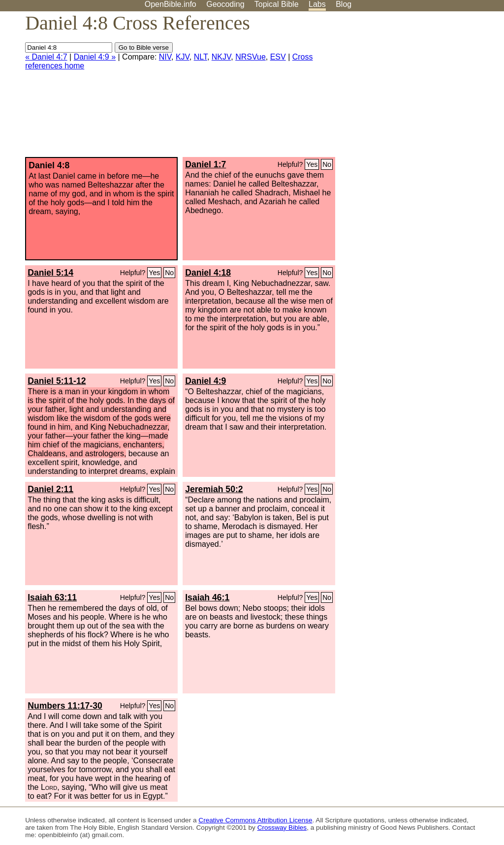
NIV (165, 57)
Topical (277, 4)
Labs (317, 4)
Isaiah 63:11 (52, 597)
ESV (278, 57)
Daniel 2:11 (50, 489)
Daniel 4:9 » (95, 57)
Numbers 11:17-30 (65, 706)
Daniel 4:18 (208, 273)
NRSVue (251, 57)
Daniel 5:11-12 (57, 381)
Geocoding (225, 4)
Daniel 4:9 (205, 381)
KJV (183, 57)
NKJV (221, 57)
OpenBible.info (171, 4)
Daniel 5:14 (50, 273)
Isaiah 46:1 (207, 597)
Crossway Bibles (282, 828)
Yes (312, 164)
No (327, 164)
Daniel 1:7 (205, 164)
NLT (201, 57)
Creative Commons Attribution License (255, 820)
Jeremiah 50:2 (214, 489)
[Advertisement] (405, 88)
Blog (344, 4)
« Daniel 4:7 (46, 57)
